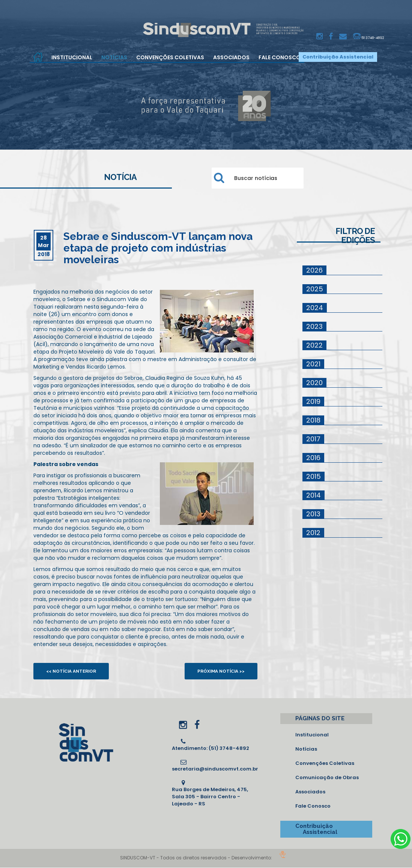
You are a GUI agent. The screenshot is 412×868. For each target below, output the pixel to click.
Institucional (72, 57)
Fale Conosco (280, 57)
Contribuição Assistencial (338, 57)
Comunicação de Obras (327, 778)
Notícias (114, 57)
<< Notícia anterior (73, 671)
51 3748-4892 (366, 36)
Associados (231, 57)
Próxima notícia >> (219, 671)
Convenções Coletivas (170, 57)
